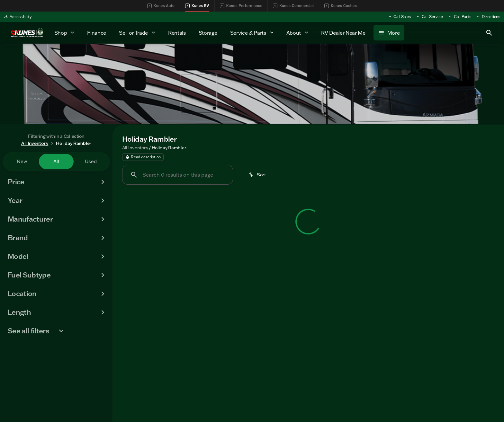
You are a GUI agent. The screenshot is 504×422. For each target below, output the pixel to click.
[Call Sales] (399, 17)
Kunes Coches (341, 6)
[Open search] (489, 33)
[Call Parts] (460, 17)
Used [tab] (91, 161)
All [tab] (56, 161)
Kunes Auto (161, 6)
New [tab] (22, 161)
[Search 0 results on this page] (178, 176)
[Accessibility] (18, 17)
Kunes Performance (241, 6)
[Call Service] (429, 17)
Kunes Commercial (293, 6)
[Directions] (488, 17)
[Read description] (143, 158)
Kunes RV (197, 6)
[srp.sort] (258, 176)
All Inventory (135, 149)
